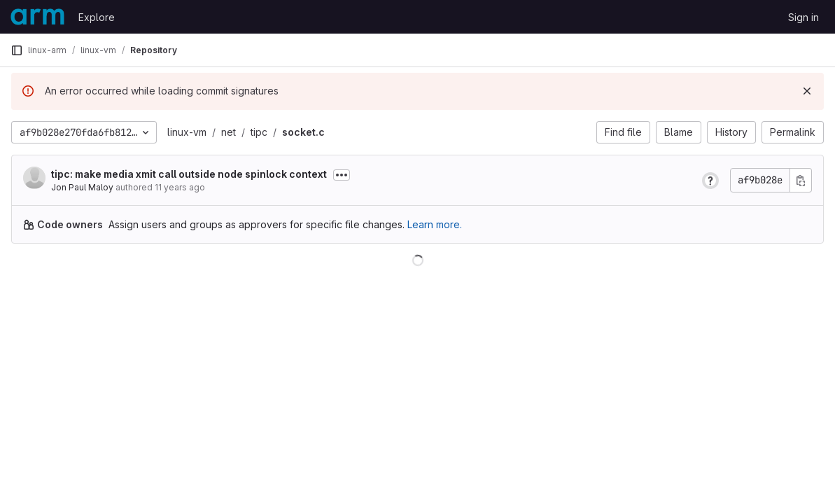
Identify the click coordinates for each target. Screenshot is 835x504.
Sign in (804, 17)
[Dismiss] (807, 91)
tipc (259, 132)
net (229, 132)
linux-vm (187, 132)
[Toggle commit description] (342, 175)
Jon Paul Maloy (82, 187)
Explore (97, 17)
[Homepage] (37, 17)
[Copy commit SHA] (801, 180)
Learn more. (435, 224)
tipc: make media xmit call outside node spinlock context (189, 174)
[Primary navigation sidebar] (17, 50)
